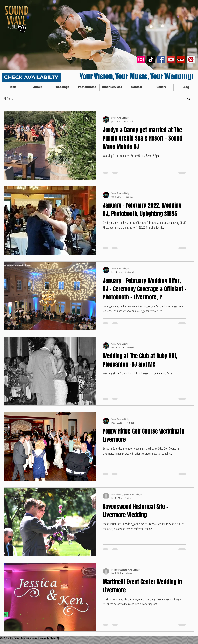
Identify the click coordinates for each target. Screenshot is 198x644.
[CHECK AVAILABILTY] (31, 77)
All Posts (8, 99)
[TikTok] (151, 60)
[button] (189, 99)
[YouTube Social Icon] (171, 60)
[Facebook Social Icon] (161, 60)
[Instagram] (141, 60)
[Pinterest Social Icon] (191, 60)
